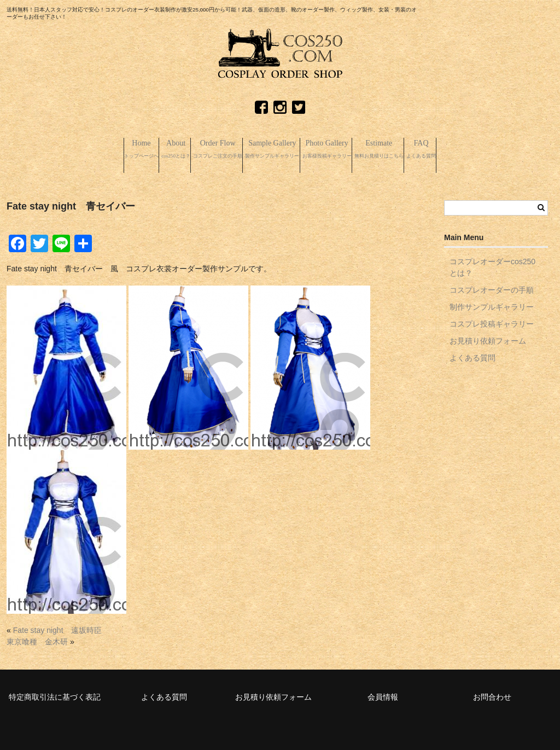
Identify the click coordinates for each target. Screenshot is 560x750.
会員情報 (383, 692)
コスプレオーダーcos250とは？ (492, 262)
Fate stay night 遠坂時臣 (57, 625)
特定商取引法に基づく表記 (55, 692)
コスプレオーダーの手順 (492, 285)
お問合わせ (492, 692)
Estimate (437, 149)
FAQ (505, 149)
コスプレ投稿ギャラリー (492, 319)
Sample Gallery (269, 149)
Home (59, 149)
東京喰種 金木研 (37, 637)
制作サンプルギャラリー (492, 302)
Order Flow (183, 149)
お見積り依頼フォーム (488, 336)
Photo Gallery (354, 149)
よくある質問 (472, 353)
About (115, 149)
